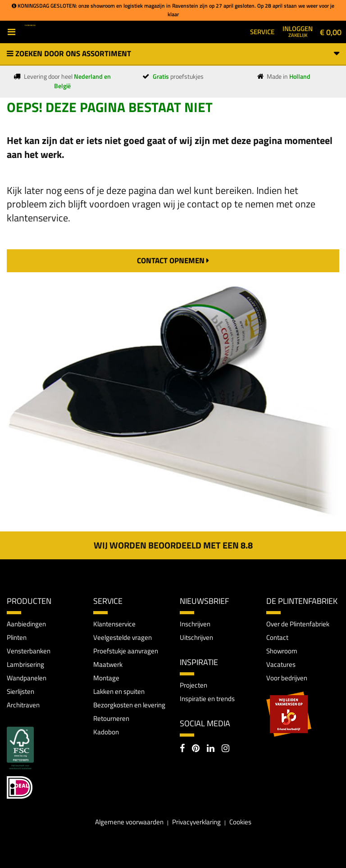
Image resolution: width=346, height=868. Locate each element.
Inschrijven (195, 624)
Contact (277, 637)
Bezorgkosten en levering (129, 705)
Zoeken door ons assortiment (173, 54)
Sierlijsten (20, 691)
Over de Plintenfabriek (298, 624)
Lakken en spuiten (119, 691)
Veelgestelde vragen (123, 637)
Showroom (282, 651)
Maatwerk (108, 664)
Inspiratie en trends (207, 699)
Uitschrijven (196, 637)
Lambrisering (25, 664)
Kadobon (106, 732)
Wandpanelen (27, 678)
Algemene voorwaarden (129, 822)
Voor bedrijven (287, 678)
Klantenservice (114, 624)
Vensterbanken (29, 651)
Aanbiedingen (26, 624)
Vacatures (281, 664)
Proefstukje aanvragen (126, 651)
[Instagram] (225, 749)
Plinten (17, 637)
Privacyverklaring (196, 822)
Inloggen (298, 31)
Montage (106, 678)
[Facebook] (182, 749)
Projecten (193, 685)
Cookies (240, 822)
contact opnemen (173, 261)
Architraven (23, 705)
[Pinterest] (196, 749)
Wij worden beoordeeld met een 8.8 (173, 545)
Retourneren (111, 718)
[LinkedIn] (211, 749)
